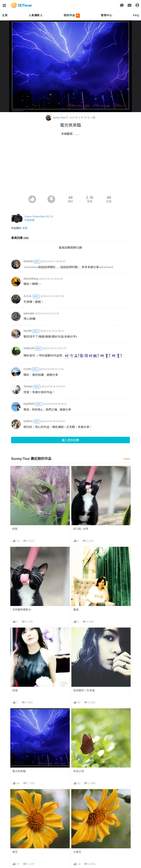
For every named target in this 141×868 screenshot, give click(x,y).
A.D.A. (28, 296)
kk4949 (28, 261)
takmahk (29, 313)
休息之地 (79, 771)
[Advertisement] (70, 167)
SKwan (28, 386)
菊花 (15, 852)
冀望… (77, 610)
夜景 (25, 228)
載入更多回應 (70, 440)
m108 (27, 369)
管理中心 (106, 15)
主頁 (5, 15)
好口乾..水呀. (81, 529)
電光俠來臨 (19, 771)
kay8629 (29, 404)
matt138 (29, 348)
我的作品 (72, 16)
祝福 (15, 690)
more (127, 459)
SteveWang (31, 279)
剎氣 (15, 529)
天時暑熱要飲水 (22, 610)
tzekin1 (28, 421)
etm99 (28, 331)
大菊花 (77, 852)
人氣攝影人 (36, 15)
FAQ (136, 15)
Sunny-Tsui (56, 118)
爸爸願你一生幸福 (84, 690)
